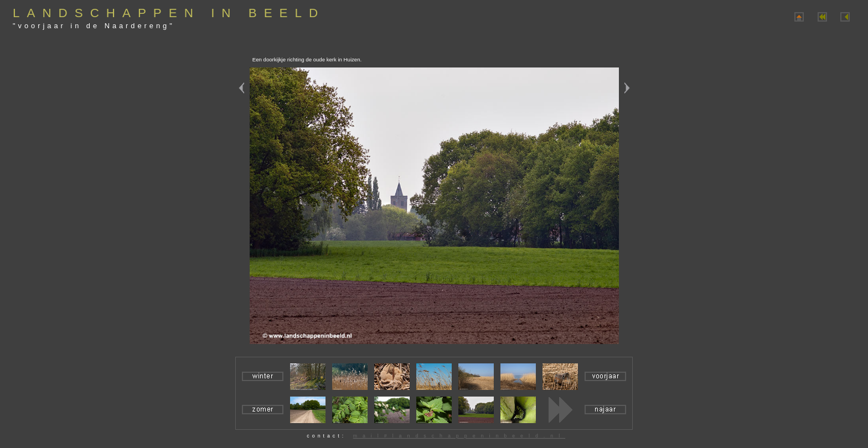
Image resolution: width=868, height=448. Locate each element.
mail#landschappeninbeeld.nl (459, 436)
